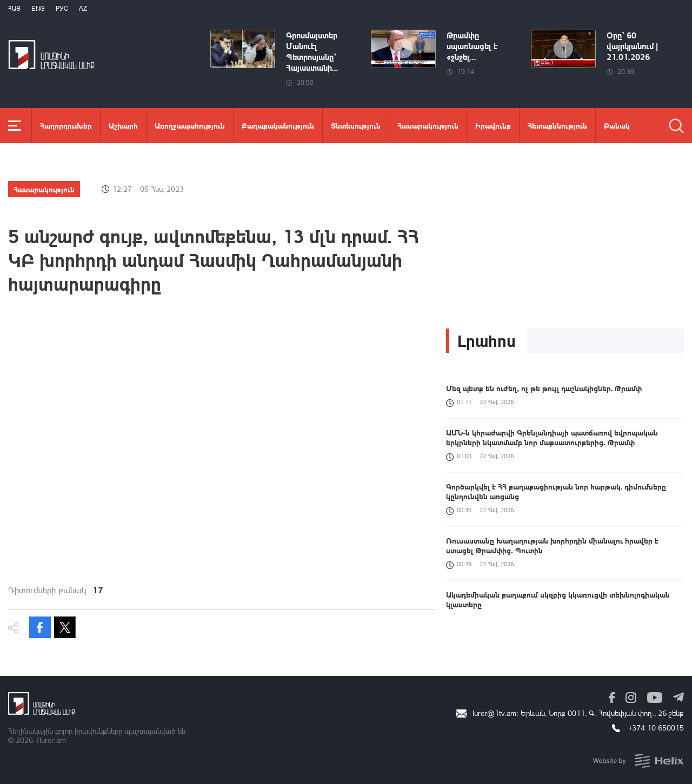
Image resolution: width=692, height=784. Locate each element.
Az (83, 8)
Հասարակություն (428, 125)
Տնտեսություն (356, 125)
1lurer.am (51, 740)
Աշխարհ (123, 125)
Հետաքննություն (557, 125)
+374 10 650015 (656, 728)
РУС (62, 8)
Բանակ (617, 125)
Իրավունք (493, 125)
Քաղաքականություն (278, 125)
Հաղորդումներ (66, 125)
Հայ (14, 8)
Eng (38, 8)
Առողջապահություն (190, 125)
